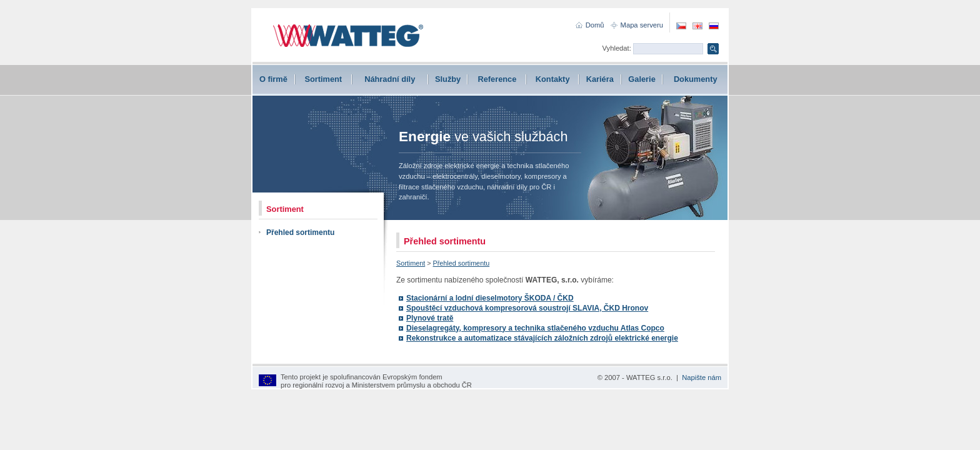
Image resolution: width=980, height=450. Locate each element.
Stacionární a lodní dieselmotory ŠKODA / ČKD (490, 298)
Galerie (642, 79)
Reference (497, 79)
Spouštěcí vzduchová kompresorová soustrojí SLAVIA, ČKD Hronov (527, 308)
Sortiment (323, 79)
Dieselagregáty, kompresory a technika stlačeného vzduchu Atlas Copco (535, 328)
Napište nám (702, 377)
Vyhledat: (617, 48)
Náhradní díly (390, 79)
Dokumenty (696, 79)
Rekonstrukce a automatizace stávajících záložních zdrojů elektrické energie (542, 338)
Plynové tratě (430, 318)
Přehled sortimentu (300, 232)
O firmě (273, 79)
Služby (448, 79)
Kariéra (600, 79)
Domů (595, 25)
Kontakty (553, 79)
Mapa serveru (642, 25)
